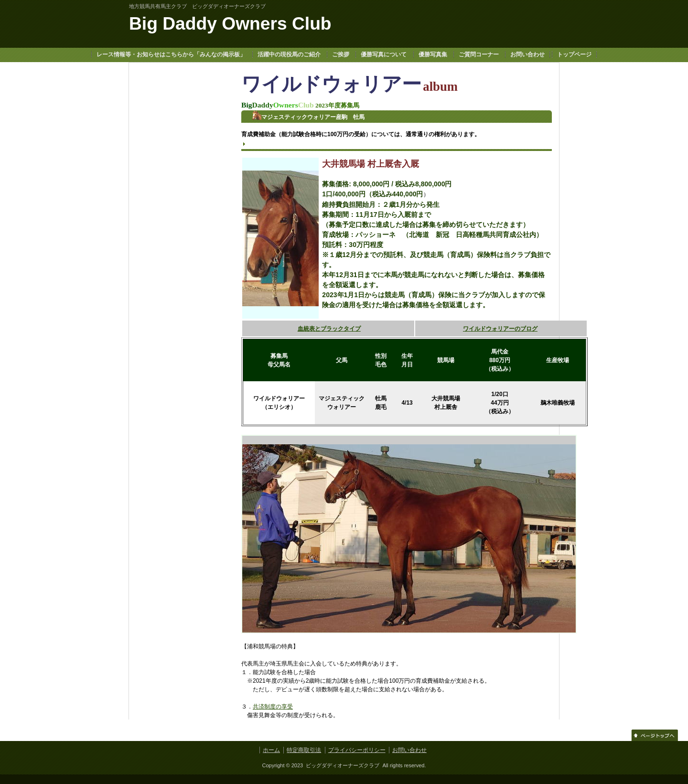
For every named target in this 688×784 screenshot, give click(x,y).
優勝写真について (384, 54)
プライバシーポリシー (357, 750)
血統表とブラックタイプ (329, 329)
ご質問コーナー (479, 54)
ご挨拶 (341, 54)
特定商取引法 (304, 750)
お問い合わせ (527, 54)
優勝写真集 (433, 54)
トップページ (574, 54)
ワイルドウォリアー (489, 329)
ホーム (271, 750)
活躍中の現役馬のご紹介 (289, 54)
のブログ (526, 329)
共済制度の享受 (273, 707)
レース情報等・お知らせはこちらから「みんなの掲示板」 (171, 54)
